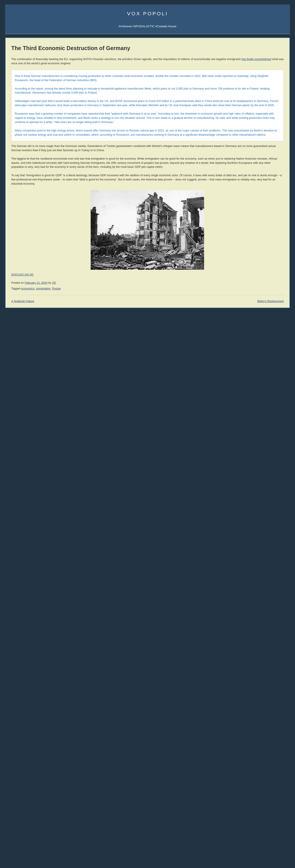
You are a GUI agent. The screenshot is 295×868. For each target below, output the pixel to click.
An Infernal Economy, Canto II (260, 426)
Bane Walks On (251, 435)
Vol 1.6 (10, 417)
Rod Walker (247, 307)
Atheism (247, 720)
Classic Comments (17, 675)
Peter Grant (247, 334)
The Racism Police (17, 742)
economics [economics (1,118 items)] (18, 804)
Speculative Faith (16, 552)
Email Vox (12, 115)
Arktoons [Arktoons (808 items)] (28, 769)
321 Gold (11, 654)
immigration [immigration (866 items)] (33, 814)
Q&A (255, 130)
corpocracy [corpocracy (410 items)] (36, 789)
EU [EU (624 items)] (49, 804)
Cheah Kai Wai (273, 330)
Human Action (250, 390)
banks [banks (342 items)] (9, 774)
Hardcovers (12, 376)
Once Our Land (251, 444)
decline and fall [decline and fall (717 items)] (28, 796)
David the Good (274, 321)
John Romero (14, 495)
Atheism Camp (251, 741)
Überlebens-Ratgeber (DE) (259, 281)
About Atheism (251, 750)
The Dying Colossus (254, 448)
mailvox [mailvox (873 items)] (20, 819)
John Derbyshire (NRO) (20, 485)
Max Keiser (12, 525)
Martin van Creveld (251, 312)
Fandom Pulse (251, 124)
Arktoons (247, 109)
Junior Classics (38, 192)
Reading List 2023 (253, 566)
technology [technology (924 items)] (17, 846)
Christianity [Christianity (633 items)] (36, 779)
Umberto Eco (14, 445)
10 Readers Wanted (18, 747)
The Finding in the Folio (20, 737)
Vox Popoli (147, 14)
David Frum (13, 505)
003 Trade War (15, 335)
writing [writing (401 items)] (45, 857)
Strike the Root (15, 562)
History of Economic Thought (260, 386)
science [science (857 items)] (13, 836)
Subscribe (279, 109)
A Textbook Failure (78, 356)
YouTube (30, 350)
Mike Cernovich (249, 321)
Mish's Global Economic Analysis (26, 665)
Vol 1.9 (10, 430)
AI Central (248, 104)
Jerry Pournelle (249, 330)
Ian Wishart (12, 465)
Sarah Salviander (274, 334)
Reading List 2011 (253, 605)
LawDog (270, 343)
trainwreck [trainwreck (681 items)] (40, 846)
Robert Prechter (37, 634)
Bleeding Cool (14, 546)
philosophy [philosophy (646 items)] (40, 825)
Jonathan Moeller (274, 312)
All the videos (14, 350)
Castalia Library (251, 119)
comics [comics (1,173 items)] (36, 783)
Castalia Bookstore (17, 202)
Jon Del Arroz (273, 348)
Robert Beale (248, 343)
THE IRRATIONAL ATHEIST (260, 377)
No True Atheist (251, 732)
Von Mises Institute (17, 660)
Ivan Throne (247, 339)
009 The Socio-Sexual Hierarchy (26, 292)
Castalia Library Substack (21, 172)
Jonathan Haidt (15, 490)
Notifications (263, 109)
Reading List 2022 (253, 571)
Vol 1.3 (10, 404)
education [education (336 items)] (38, 805)
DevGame (12, 608)
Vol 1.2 (10, 400)
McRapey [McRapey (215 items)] (35, 820)
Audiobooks (13, 371)
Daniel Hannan (15, 455)
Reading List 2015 (253, 588)
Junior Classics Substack (21, 182)
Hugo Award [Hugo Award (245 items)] (12, 815)
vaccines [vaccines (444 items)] (17, 851)
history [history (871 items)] (39, 809)
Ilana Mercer (13, 567)
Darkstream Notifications (21, 150)
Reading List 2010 (253, 609)
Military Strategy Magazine (22, 613)
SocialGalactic (273, 119)
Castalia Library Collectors (22, 207)
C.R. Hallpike (248, 348)
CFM (266, 124)
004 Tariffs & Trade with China (24, 330)
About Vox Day (15, 120)
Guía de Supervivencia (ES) (259, 276)
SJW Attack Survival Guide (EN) (262, 271)
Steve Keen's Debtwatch (21, 670)
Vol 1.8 (10, 426)
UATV (245, 114)
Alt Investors (13, 572)
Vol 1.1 (10, 395)
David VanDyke (249, 325)
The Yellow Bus (251, 431)
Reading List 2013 (253, 597)
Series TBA (23, 197)
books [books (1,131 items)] (22, 773)
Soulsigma (12, 146)
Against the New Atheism (259, 382)
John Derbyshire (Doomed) (22, 480)
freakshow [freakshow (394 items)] (13, 810)
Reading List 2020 (253, 575)
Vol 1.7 (10, 421)
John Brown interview (19, 577)
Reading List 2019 (253, 579)
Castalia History (38, 187)
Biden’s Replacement (212, 356)
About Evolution (251, 754)
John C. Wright (249, 316)
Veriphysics (12, 125)
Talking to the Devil (17, 557)
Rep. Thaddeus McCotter (21, 520)
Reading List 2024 (253, 562)
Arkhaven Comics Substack (23, 177)
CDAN (275, 124)
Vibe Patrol (12, 140)
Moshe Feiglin (14, 460)
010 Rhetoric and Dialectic (22, 287)
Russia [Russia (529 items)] (41, 831)
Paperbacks (13, 382)
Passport (33, 650)
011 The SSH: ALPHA (19, 282)
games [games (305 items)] (26, 810)
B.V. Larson (272, 325)
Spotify (37, 140)
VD (109, 337)
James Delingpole (17, 475)
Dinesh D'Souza (15, 470)
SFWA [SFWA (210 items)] (25, 837)
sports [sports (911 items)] (23, 841)
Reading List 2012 (253, 601)
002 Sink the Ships (17, 340)
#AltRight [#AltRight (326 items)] (11, 769)
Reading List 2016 (253, 584)
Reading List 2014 (253, 592)
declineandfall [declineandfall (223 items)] (19, 800)
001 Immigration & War (20, 345)
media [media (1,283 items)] (13, 824)
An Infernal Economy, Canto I (260, 422)
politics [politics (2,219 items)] (15, 830)
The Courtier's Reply (254, 737)
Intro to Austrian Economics (259, 403)
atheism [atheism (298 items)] (43, 769)
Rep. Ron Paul (15, 515)
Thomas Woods (15, 510)
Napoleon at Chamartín (20, 732)
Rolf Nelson (272, 316)
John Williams (14, 500)
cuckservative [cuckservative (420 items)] (16, 794)
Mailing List (39, 202)
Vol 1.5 (10, 413)
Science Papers (15, 130)
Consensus (249, 746)
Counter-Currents (16, 582)
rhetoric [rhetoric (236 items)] (30, 831)
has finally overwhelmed (160, 63)
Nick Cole (271, 307)
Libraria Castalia (16, 192)
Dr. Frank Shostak (39, 644)
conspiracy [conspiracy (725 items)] (16, 789)
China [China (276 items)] (21, 779)
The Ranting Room (17, 587)
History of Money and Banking (261, 399)
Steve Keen (272, 339)
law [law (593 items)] (8, 820)
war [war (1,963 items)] (24, 856)
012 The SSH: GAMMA (20, 277)
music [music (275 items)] (25, 825)
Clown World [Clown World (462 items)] (16, 784)
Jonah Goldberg (15, 450)
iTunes (26, 140)
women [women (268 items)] (34, 857)
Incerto (10, 197)
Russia (112, 343)
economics (83, 343)
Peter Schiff (35, 639)
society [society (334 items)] (10, 842)
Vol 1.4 (10, 408)
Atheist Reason (251, 728)
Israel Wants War (16, 727)
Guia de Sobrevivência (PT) (259, 286)
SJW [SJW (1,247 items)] (35, 836)
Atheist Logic (250, 724)
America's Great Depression (259, 394)
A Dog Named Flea (254, 439)
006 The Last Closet (18, 316)
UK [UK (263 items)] (7, 851)
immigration (99, 343)
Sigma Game (264, 104)
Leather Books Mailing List (22, 212)
